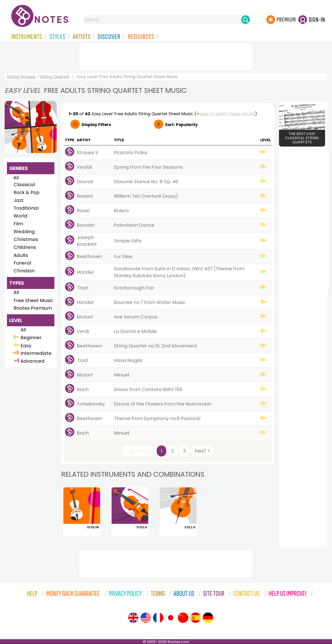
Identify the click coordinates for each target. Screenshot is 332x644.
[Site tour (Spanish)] (196, 618)
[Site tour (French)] (158, 618)
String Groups (21, 77)
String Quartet (55, 77)
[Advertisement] (166, 56)
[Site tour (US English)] (146, 618)
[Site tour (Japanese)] (171, 618)
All (16, 178)
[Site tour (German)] (208, 618)
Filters (96, 125)
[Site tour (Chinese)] (183, 618)
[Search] (246, 20)
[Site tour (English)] (133, 618)
